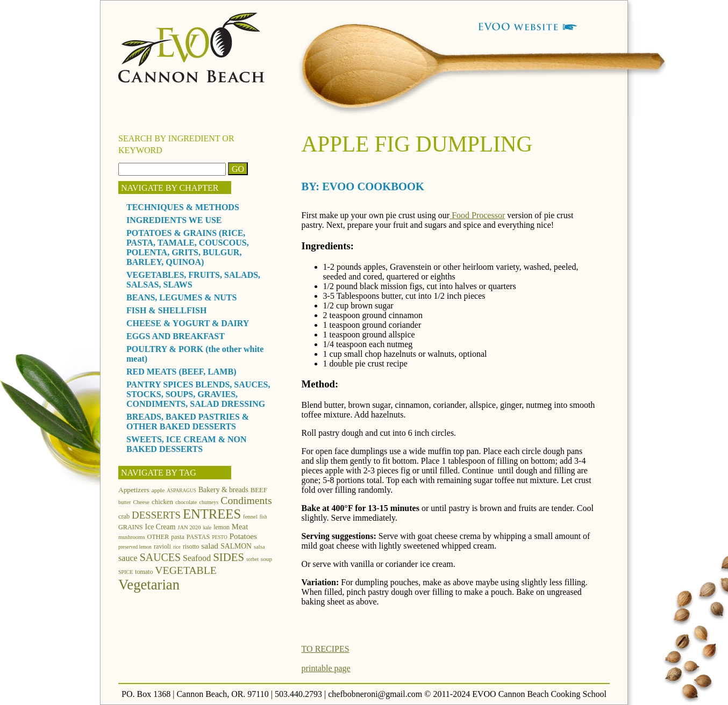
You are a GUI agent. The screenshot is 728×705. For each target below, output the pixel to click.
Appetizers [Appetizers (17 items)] (134, 490)
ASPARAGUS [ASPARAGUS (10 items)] (181, 491)
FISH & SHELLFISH (166, 310)
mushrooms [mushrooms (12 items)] (132, 537)
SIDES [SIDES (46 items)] (229, 557)
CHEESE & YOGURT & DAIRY (188, 323)
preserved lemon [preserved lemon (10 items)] (135, 547)
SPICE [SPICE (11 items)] (126, 572)
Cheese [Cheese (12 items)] (141, 502)
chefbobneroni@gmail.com (375, 694)
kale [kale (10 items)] (208, 528)
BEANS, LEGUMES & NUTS (181, 297)
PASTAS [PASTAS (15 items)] (198, 537)
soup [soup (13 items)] (266, 559)
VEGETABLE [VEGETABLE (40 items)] (186, 570)
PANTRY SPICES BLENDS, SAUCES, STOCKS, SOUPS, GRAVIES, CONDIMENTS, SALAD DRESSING (198, 394)
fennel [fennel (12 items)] (250, 517)
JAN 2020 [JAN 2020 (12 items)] (189, 527)
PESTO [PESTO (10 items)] (219, 537)
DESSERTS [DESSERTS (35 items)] (156, 515)
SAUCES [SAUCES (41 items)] (160, 557)
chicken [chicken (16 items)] (162, 502)
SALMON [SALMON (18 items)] (236, 546)
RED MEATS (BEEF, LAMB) (181, 372)
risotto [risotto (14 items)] (191, 546)
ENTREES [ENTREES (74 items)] (212, 514)
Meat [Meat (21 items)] (240, 527)
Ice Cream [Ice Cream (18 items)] (160, 527)
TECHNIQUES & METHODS (183, 207)
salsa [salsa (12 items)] (259, 547)
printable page (326, 668)
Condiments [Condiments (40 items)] (246, 500)
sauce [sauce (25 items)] (128, 558)
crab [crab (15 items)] (124, 516)
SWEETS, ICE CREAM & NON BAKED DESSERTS (187, 444)
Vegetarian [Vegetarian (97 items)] (149, 585)
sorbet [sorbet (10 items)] (252, 559)
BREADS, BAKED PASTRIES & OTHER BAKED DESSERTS (188, 422)
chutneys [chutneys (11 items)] (209, 502)
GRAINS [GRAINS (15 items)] (131, 527)
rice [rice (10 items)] (177, 547)
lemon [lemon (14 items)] (222, 527)
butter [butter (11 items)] (124, 502)
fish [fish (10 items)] (263, 517)
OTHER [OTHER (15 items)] (158, 537)
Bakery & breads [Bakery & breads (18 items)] (223, 490)
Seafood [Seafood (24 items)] (197, 558)
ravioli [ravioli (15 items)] (162, 546)
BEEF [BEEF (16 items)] (259, 490)
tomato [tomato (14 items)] (144, 572)
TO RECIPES (326, 649)
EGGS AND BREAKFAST (176, 336)
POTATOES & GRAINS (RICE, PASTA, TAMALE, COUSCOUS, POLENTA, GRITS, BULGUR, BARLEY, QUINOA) (188, 247)
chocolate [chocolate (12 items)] (186, 502)
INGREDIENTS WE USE (174, 220)
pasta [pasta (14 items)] (177, 537)
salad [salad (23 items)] (210, 546)
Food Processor (477, 215)
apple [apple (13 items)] (158, 490)
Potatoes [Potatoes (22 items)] (243, 536)
